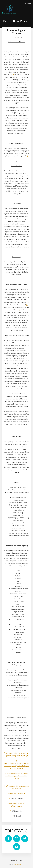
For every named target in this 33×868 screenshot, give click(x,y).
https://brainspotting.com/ (17, 794)
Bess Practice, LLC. (19, 865)
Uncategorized (17, 38)
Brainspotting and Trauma (16, 32)
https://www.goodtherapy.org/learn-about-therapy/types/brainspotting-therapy (17, 776)
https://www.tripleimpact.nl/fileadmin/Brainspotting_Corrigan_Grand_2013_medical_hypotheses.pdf (16, 766)
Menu (29, 4)
